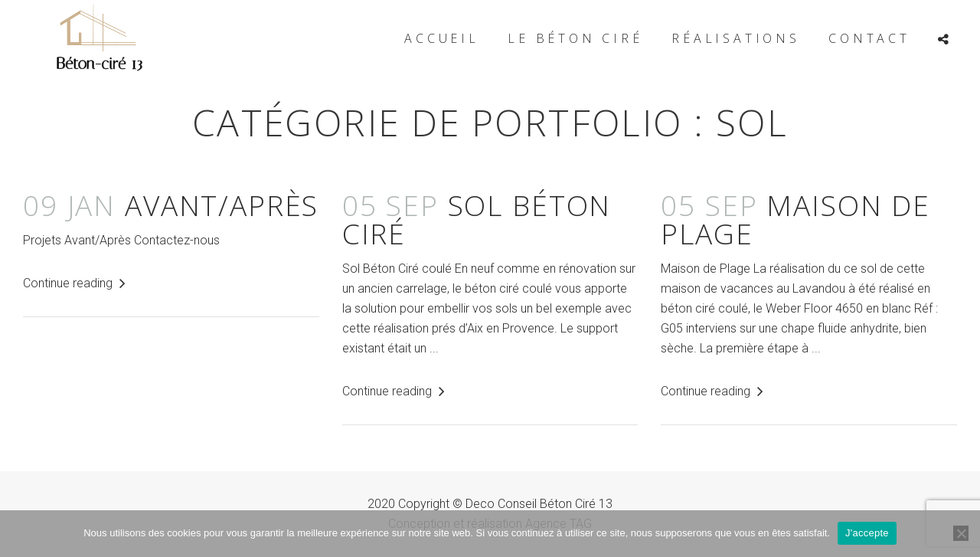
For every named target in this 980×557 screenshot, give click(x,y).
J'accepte (867, 533)
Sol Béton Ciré (477, 219)
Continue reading (74, 283)
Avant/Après (171, 205)
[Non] (961, 533)
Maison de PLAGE (795, 219)
